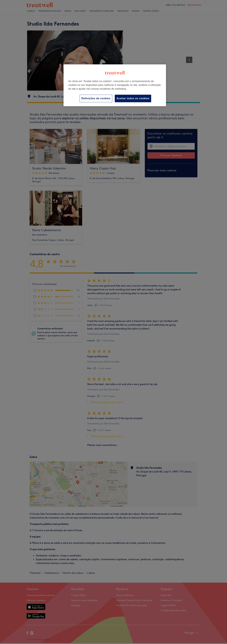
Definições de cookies (96, 98)
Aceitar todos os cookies (133, 98)
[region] (115, 85)
